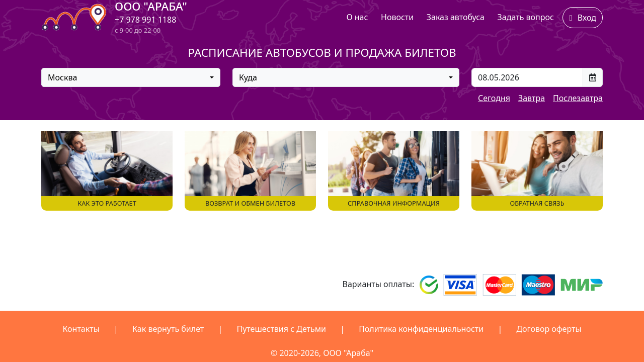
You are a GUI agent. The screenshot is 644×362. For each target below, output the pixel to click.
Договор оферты (549, 329)
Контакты (81, 329)
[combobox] (131, 77)
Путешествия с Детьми (281, 329)
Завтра (532, 98)
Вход (583, 18)
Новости (397, 17)
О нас (357, 17)
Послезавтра (578, 98)
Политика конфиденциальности (421, 329)
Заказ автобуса (456, 17)
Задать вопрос (526, 17)
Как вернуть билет (168, 329)
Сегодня (494, 98)
